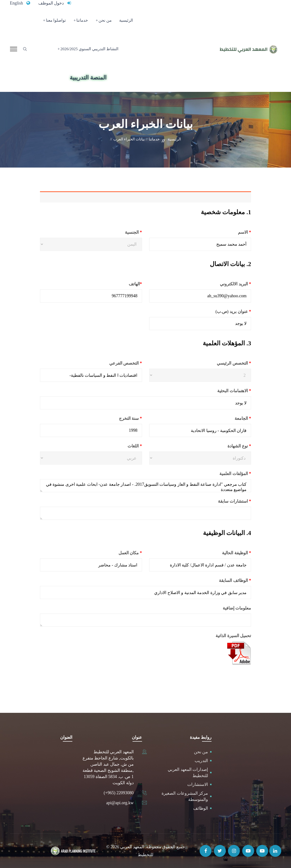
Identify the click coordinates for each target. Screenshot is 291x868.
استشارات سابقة (223, 501)
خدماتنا (82, 20)
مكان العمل (118, 553)
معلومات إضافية (237, 608)
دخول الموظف (51, 3)
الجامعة (231, 418)
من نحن (105, 20)
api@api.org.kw (120, 803)
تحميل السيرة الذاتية (233, 636)
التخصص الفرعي (113, 363)
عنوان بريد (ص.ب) (221, 312)
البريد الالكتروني (224, 284)
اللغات (123, 446)
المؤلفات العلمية (223, 474)
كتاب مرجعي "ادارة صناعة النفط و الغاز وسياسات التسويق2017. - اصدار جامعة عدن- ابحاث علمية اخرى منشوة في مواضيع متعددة (145, 486)
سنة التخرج (118, 418)
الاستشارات (198, 784)
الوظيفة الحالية (225, 553)
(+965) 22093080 (119, 793)
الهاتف (123, 284)
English (17, 3)
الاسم (232, 232)
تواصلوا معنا (56, 20)
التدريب (201, 761)
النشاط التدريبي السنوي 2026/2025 (89, 49)
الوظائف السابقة (223, 580)
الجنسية (122, 232)
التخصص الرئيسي (222, 363)
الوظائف (201, 808)
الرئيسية (126, 20)
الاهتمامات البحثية (222, 391)
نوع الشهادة (228, 446)
